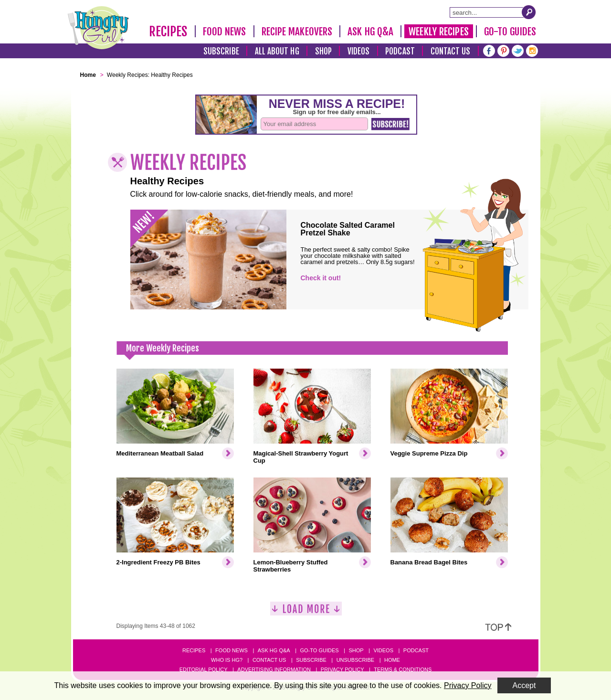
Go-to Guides (319, 650)
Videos (359, 51)
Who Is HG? (227, 660)
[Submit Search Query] (529, 12)
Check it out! (321, 278)
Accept (524, 685)
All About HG (277, 51)
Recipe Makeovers (297, 32)
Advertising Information (274, 669)
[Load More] (306, 612)
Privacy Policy (342, 669)
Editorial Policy (204, 669)
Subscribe (221, 51)
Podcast (400, 51)
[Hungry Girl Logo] (98, 28)
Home (392, 660)
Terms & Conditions (403, 669)
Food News (225, 32)
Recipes (168, 32)
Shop (323, 51)
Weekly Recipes (438, 32)
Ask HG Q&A (370, 32)
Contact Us (451, 51)
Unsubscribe (355, 660)
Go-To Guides (510, 32)
